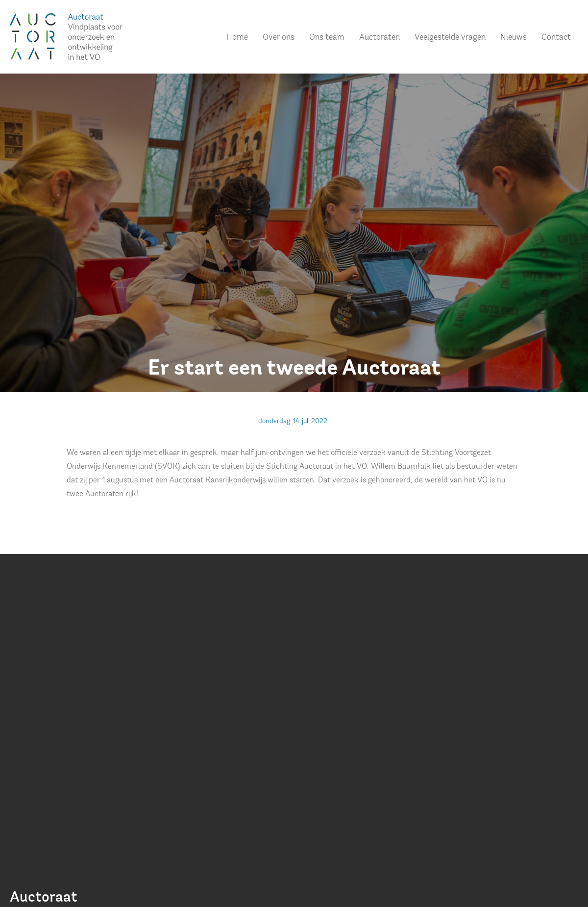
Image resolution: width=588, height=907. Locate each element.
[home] (66, 37)
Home (237, 38)
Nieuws (514, 38)
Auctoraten (380, 38)
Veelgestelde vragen (450, 38)
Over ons (279, 38)
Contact (556, 38)
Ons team (327, 38)
